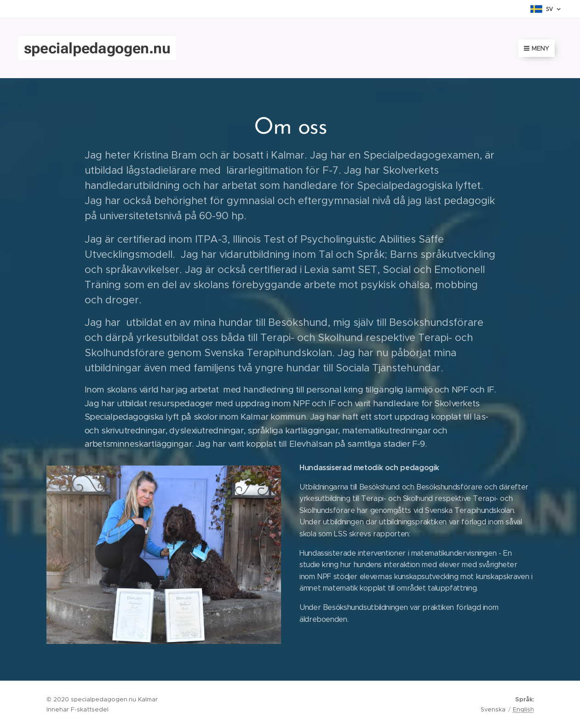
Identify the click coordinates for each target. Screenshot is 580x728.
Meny (537, 48)
